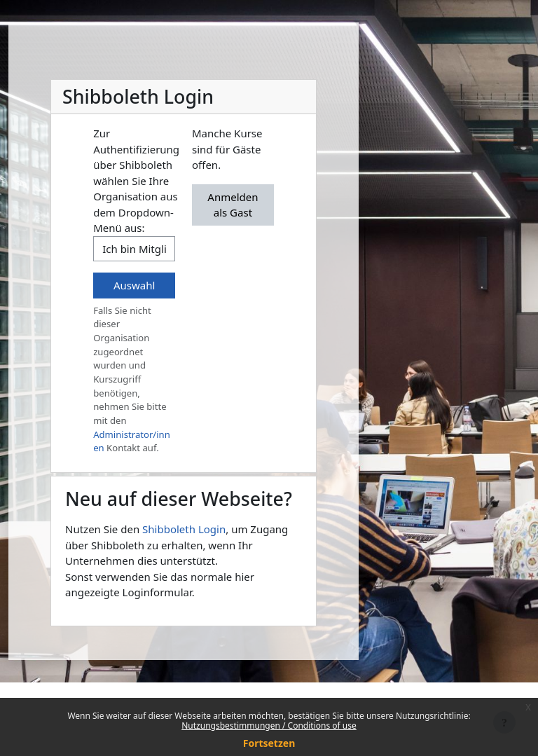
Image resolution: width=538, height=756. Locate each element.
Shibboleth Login (184, 529)
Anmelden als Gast (233, 205)
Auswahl (134, 285)
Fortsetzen (269, 743)
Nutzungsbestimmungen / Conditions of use (269, 726)
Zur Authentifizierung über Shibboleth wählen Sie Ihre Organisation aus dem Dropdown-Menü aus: (136, 180)
